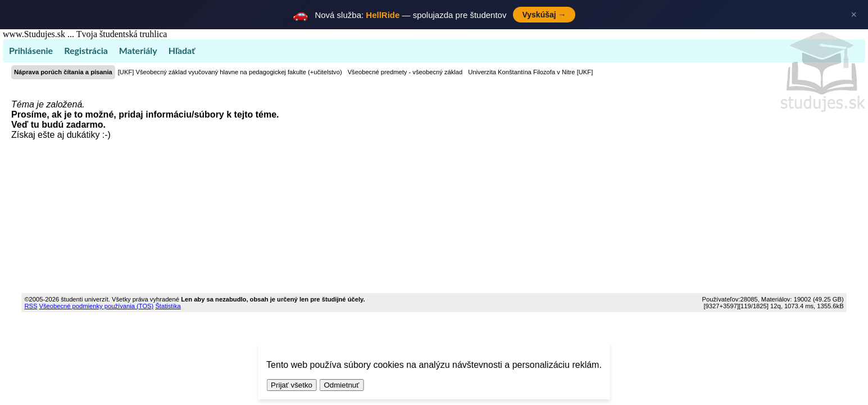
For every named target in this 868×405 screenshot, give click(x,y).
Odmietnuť (341, 385)
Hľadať (182, 50)
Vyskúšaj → (544, 15)
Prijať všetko (292, 385)
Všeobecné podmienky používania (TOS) (97, 306)
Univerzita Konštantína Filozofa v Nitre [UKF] (530, 72)
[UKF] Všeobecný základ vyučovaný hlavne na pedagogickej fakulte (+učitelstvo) (230, 72)
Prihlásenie (31, 50)
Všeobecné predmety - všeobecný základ (405, 72)
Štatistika (168, 306)
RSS (31, 306)
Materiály (138, 50)
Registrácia (86, 50)
